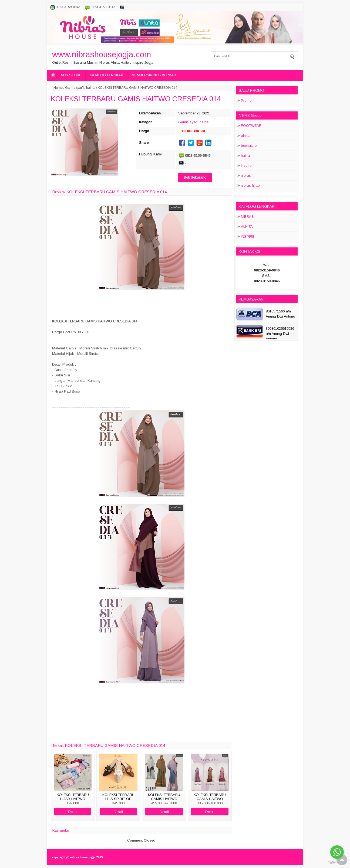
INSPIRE (248, 236)
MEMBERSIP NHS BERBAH (154, 75)
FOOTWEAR (251, 126)
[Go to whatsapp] (337, 852)
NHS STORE (71, 75)
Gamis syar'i (74, 88)
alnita (245, 136)
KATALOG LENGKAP (106, 75)
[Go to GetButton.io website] (337, 862)
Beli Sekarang (195, 177)
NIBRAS (247, 217)
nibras (246, 176)
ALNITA (247, 227)
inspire (246, 166)
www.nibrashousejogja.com (102, 54)
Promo (246, 101)
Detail (73, 812)
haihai (91, 88)
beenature (249, 146)
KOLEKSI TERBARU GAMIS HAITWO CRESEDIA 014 (136, 99)
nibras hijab (250, 185)
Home (58, 88)
